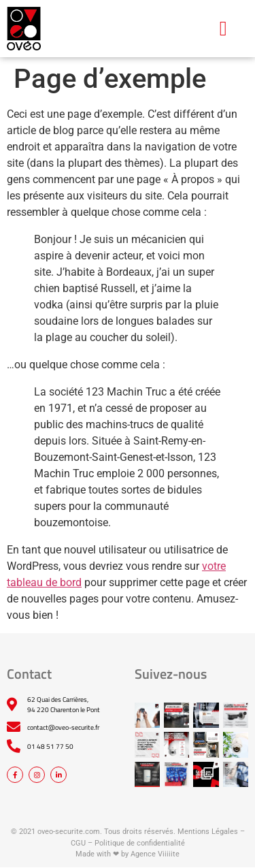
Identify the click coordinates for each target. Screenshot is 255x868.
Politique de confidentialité (140, 843)
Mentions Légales (208, 832)
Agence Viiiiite (155, 854)
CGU (78, 843)
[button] (223, 28)
